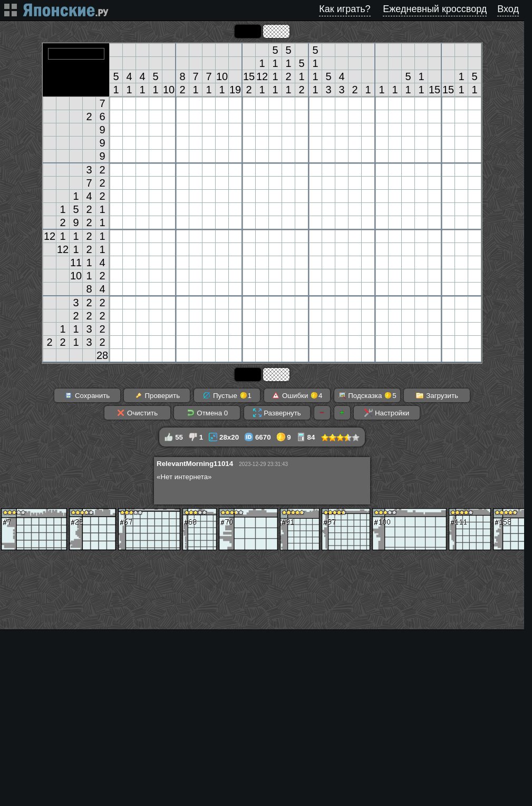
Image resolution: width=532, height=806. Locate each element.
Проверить (157, 395)
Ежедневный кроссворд (435, 9)
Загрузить (437, 395)
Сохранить (87, 395)
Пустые (227, 395)
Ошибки (297, 395)
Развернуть (277, 413)
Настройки (387, 413)
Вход (508, 9)
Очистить (137, 413)
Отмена (207, 413)
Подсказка (367, 395)
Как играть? (345, 9)
